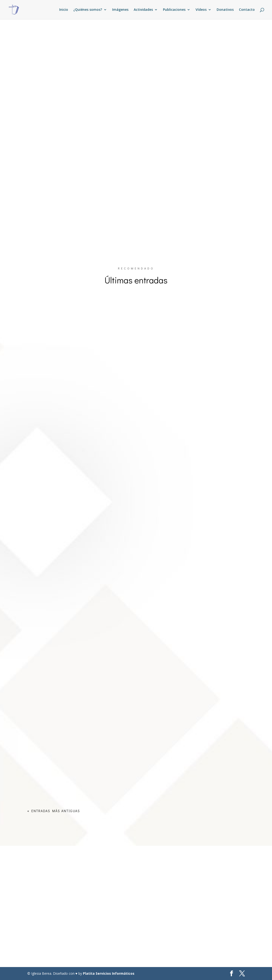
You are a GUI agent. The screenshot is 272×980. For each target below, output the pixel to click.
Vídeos (201, 10)
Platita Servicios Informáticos (109, 973)
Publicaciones (174, 10)
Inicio (64, 10)
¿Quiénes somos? (88, 10)
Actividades (143, 10)
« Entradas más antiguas (54, 811)
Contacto (247, 10)
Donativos (225, 10)
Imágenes (120, 10)
